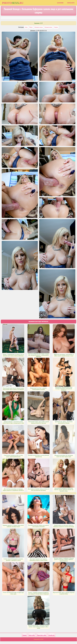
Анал (26, 27)
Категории (60, 3)
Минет (31, 27)
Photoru (13, 3)
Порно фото (71, 3)
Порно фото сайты (42, 635)
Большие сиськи (39, 27)
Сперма (56, 27)
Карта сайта (32, 635)
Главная (24, 635)
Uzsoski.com (51, 635)
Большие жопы (48, 27)
